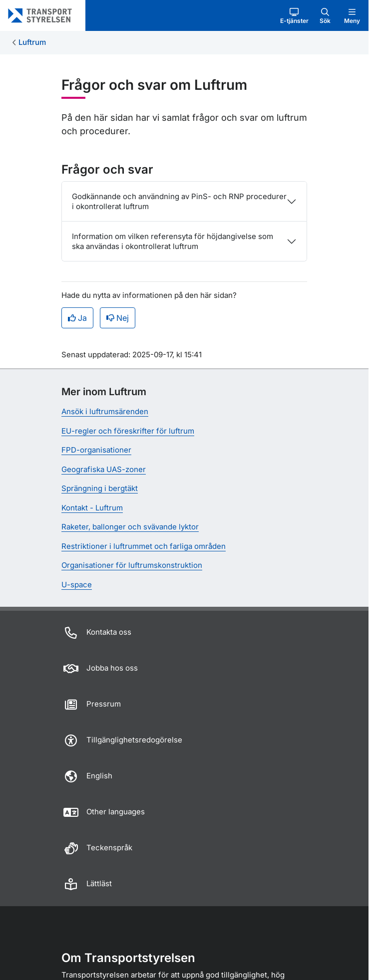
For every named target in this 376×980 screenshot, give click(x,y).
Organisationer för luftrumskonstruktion (132, 565)
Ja (77, 318)
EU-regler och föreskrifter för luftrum (128, 431)
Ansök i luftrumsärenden (105, 411)
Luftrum (32, 42)
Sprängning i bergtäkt (100, 488)
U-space (77, 585)
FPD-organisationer (96, 450)
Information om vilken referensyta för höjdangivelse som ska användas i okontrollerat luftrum (173, 241)
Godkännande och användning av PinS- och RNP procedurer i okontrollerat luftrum (179, 201)
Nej (118, 318)
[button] (294, 15)
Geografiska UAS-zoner (104, 469)
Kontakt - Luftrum (92, 508)
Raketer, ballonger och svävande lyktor (130, 527)
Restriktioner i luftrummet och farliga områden (144, 546)
